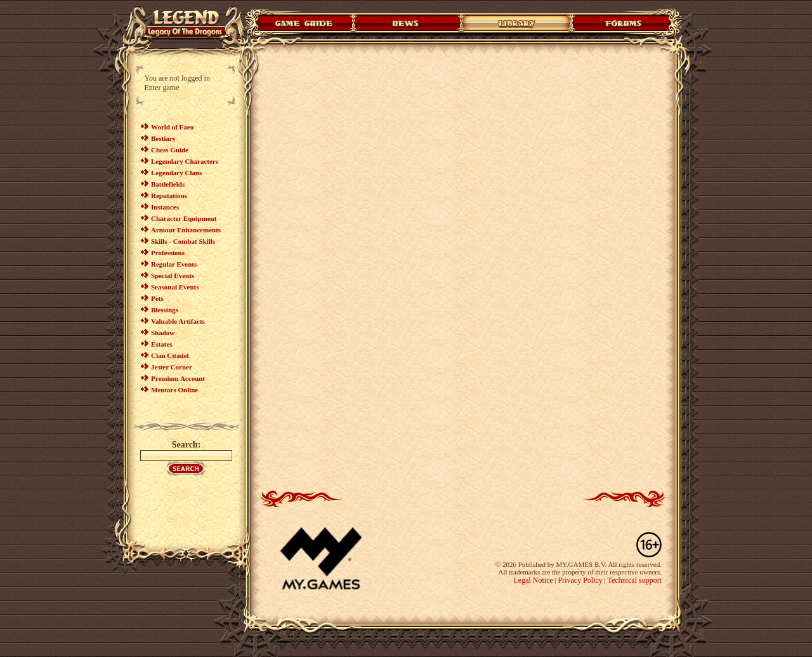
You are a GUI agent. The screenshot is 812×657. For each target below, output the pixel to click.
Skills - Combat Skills (183, 241)
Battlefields (168, 184)
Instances (165, 207)
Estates (162, 344)
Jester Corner (172, 367)
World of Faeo (172, 127)
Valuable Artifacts (178, 321)
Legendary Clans (176, 173)
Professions (168, 253)
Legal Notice (533, 580)
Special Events (173, 275)
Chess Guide (170, 150)
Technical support (635, 580)
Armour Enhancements (186, 230)
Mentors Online (174, 390)
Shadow (163, 333)
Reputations (169, 196)
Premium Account (178, 378)
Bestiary (163, 138)
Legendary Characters (185, 161)
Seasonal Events (175, 287)
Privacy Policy (580, 580)
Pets (157, 298)
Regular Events (174, 264)
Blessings (165, 310)
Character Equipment (184, 218)
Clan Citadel (170, 355)
